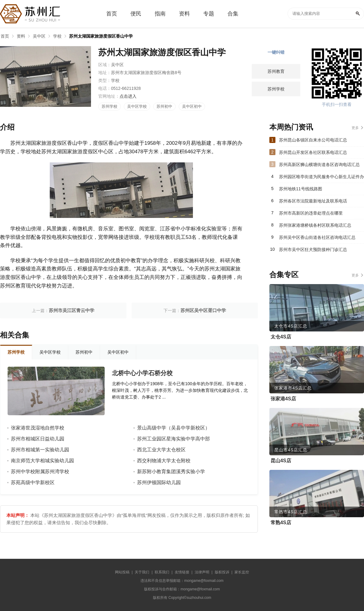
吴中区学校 (137, 106)
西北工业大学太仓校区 (161, 450)
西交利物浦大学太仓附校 (164, 461)
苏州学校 (110, 106)
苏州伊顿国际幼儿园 (159, 482)
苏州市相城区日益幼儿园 (38, 439)
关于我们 (142, 572)
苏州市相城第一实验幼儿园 (40, 450)
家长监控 (242, 572)
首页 (5, 36)
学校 (57, 36)
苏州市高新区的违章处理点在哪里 (311, 213)
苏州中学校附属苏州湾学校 (40, 472)
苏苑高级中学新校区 (33, 482)
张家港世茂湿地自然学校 (38, 428)
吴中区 (39, 36)
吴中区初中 (192, 106)
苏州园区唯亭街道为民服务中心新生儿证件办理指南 (322, 178)
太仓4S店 (281, 337)
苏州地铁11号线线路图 (301, 189)
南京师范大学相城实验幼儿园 (42, 461)
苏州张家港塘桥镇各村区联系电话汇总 (315, 225)
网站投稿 (122, 572)
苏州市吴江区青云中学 (72, 310)
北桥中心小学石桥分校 (142, 373)
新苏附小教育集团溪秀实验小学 (171, 472)
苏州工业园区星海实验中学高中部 (174, 439)
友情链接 (182, 572)
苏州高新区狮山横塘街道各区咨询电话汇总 (319, 165)
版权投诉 (222, 572)
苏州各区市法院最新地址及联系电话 (313, 201)
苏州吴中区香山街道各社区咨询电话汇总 (317, 237)
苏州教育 (276, 71)
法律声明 (202, 572)
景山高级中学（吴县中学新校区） (174, 428)
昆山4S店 (281, 461)
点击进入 (128, 96)
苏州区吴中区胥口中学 (203, 310)
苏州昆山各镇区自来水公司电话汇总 (313, 140)
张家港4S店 (283, 399)
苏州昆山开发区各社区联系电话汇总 (313, 152)
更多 (355, 128)
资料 (21, 36)
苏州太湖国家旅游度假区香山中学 (101, 36)
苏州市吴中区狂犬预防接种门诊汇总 (313, 249)
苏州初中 (164, 106)
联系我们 (162, 572)
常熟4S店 (281, 523)
